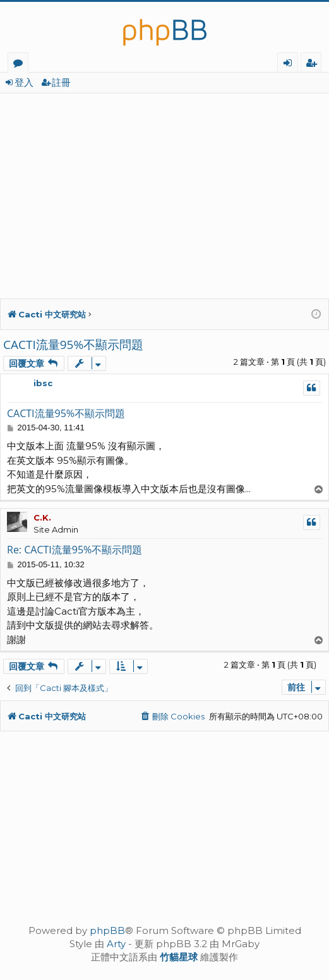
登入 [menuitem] (290, 64)
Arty (116, 944)
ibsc (43, 383)
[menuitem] (172, 716)
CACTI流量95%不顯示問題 (73, 345)
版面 (21, 64)
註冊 (61, 82)
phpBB (107, 930)
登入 (24, 82)
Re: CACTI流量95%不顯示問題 (75, 550)
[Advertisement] (164, 188)
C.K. (42, 517)
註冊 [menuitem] (314, 64)
